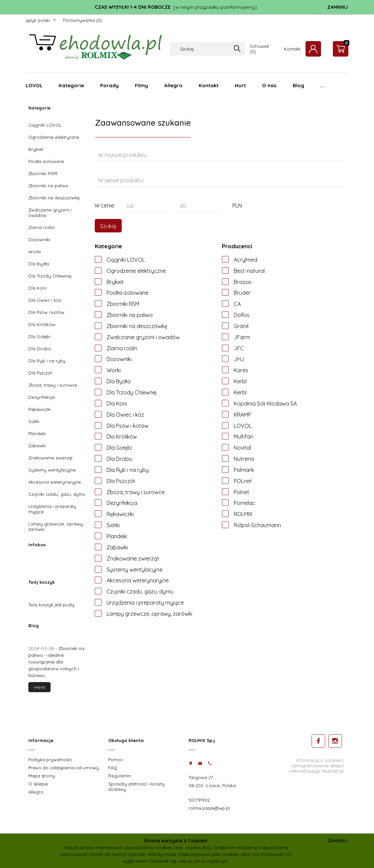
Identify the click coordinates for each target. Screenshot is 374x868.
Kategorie (71, 85)
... (322, 85)
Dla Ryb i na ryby (47, 361)
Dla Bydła (39, 264)
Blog (298, 85)
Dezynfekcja (41, 397)
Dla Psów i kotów (46, 312)
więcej (39, 687)
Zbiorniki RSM (43, 173)
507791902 (199, 800)
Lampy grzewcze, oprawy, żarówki (56, 526)
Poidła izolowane (46, 161)
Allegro (173, 85)
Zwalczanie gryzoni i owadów (50, 213)
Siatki (34, 421)
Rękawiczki (40, 409)
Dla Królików (42, 324)
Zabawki (37, 446)
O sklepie (38, 784)
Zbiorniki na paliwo (48, 186)
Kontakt (292, 49)
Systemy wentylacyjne (52, 470)
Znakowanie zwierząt (50, 458)
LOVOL (34, 85)
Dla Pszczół (40, 373)
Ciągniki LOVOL (45, 125)
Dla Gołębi (39, 336)
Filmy (141, 85)
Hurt (240, 85)
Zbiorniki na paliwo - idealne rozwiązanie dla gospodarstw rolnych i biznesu (56, 662)
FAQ (113, 768)
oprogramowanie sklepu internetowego (316, 768)
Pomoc (116, 760)
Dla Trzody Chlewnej (50, 276)
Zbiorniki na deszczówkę (54, 198)
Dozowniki (39, 239)
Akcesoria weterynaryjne (55, 482)
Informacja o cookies (319, 760)
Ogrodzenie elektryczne (54, 137)
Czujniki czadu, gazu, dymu (57, 494)
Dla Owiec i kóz (45, 300)
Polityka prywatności (50, 760)
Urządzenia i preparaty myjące (52, 509)
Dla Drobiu (40, 349)
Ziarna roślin (41, 227)
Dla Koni (37, 288)
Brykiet (36, 149)
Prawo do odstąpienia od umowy (64, 768)
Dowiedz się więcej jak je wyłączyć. (189, 861)
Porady (109, 85)
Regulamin (120, 776)
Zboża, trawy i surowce (53, 385)
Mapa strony (42, 776)
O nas (269, 85)
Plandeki (37, 433)
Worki (35, 252)
